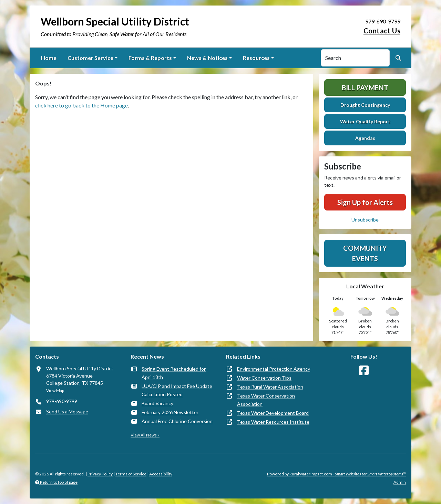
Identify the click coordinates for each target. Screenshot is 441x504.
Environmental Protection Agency (274, 369)
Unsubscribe (365, 220)
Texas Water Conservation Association (266, 400)
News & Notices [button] (207, 58)
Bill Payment (365, 88)
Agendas (365, 138)
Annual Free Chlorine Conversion (177, 421)
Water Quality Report (365, 121)
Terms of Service (131, 474)
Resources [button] (256, 58)
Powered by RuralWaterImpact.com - (336, 474)
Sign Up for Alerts (365, 202)
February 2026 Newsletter (170, 412)
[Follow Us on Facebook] (364, 371)
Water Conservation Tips (264, 378)
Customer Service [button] (90, 58)
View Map (55, 390)
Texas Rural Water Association (270, 387)
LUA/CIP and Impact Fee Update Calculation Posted (177, 390)
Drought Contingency (365, 105)
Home (49, 58)
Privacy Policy (100, 474)
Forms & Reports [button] (150, 58)
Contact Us (382, 31)
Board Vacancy (157, 403)
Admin (400, 482)
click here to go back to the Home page (81, 105)
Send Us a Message (67, 412)
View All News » (145, 435)
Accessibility (161, 474)
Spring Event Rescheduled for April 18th (174, 373)
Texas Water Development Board (273, 413)
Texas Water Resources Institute (273, 422)
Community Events (365, 253)
